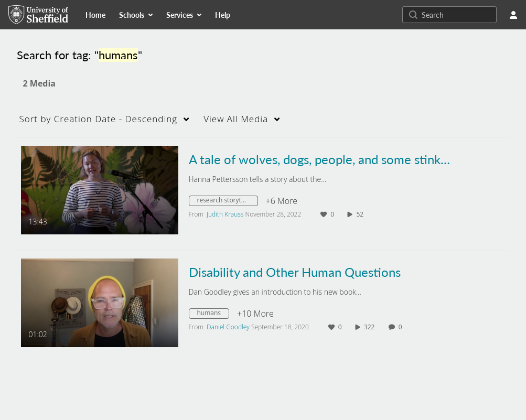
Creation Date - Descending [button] (99, 119)
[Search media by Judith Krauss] (225, 214)
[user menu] (513, 15)
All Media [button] (236, 119)
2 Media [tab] (40, 83)
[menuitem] (95, 15)
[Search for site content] (458, 15)
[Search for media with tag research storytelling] (227, 202)
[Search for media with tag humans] (213, 315)
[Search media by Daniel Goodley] (228, 327)
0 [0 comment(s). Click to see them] (402, 327)
